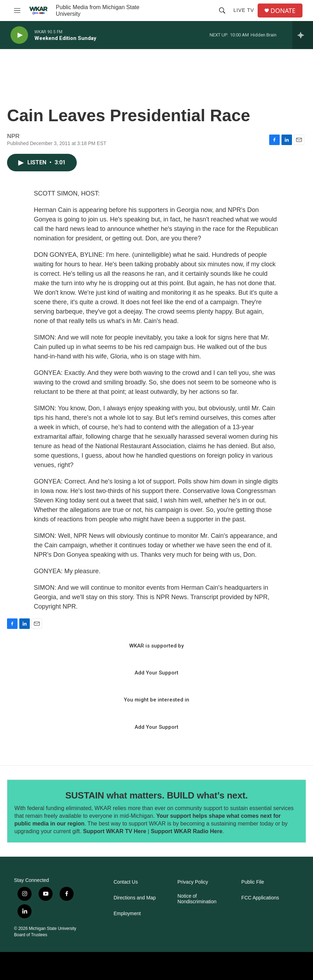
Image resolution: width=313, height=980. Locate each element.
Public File (253, 882)
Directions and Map (135, 898)
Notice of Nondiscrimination (197, 899)
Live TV (244, 10)
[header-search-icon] (222, 11)
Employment (127, 914)
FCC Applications (260, 898)
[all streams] (303, 35)
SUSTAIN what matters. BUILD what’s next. (156, 795)
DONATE (283, 11)
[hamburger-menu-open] (17, 11)
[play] (19, 35)
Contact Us (126, 882)
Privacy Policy (193, 882)
